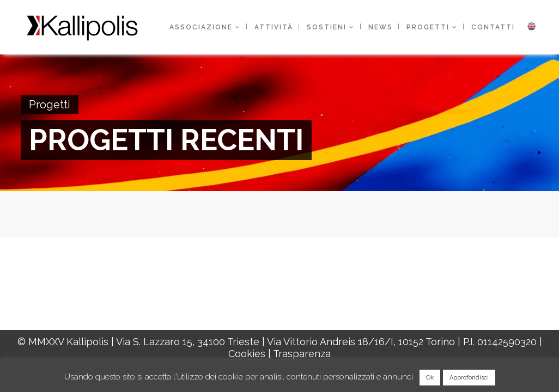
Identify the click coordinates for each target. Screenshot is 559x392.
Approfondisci (469, 378)
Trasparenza (302, 354)
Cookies (247, 354)
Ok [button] (430, 378)
